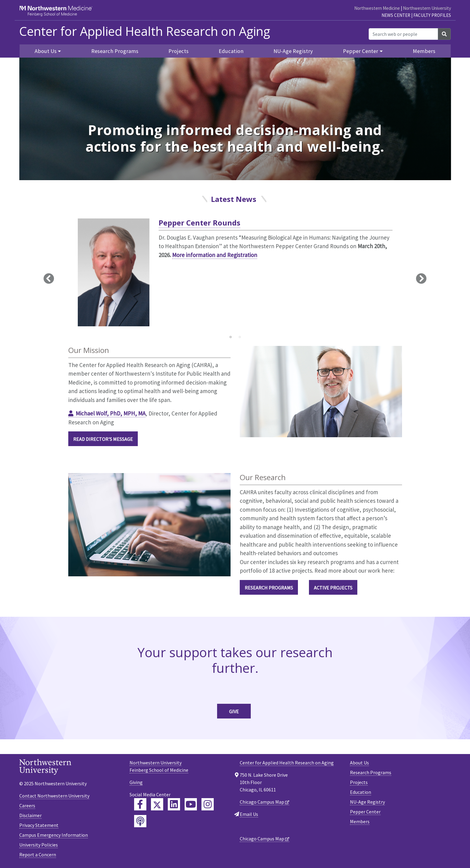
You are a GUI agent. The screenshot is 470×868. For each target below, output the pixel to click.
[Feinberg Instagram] (208, 804)
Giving (136, 782)
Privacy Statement (39, 825)
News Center (396, 15)
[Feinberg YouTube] (191, 804)
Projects (179, 51)
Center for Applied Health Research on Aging (145, 31)
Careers (27, 805)
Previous (49, 278)
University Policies (39, 845)
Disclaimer (30, 815)
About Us (359, 763)
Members (424, 51)
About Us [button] (46, 51)
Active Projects (333, 588)
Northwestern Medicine (377, 8)
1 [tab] (231, 337)
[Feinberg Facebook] (140, 804)
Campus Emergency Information (54, 835)
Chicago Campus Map (262, 802)
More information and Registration (215, 255)
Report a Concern (38, 855)
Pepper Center (365, 812)
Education (231, 51)
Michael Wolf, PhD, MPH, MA (111, 413)
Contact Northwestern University (54, 796)
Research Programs (115, 51)
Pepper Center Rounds (199, 223)
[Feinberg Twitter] (157, 804)
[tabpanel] (235, 275)
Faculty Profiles (432, 15)
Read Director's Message (103, 439)
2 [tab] (240, 337)
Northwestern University (427, 8)
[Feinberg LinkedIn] (174, 804)
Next (421, 278)
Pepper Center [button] (361, 51)
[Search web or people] (403, 34)
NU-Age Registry (293, 51)
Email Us (249, 814)
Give (234, 711)
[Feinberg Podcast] (140, 821)
